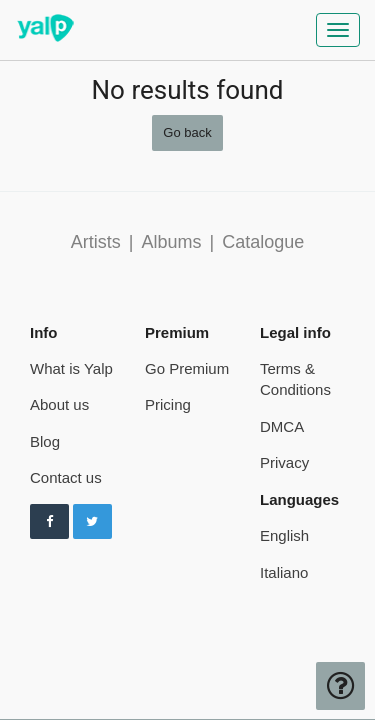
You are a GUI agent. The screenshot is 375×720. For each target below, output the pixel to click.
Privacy (284, 462)
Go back (187, 132)
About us (59, 404)
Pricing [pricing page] (168, 404)
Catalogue (263, 242)
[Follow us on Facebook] (49, 522)
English (284, 535)
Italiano (284, 572)
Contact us (66, 477)
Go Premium (187, 368)
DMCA (282, 426)
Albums (171, 242)
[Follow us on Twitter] (92, 522)
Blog (45, 441)
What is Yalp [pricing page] (71, 368)
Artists (96, 242)
